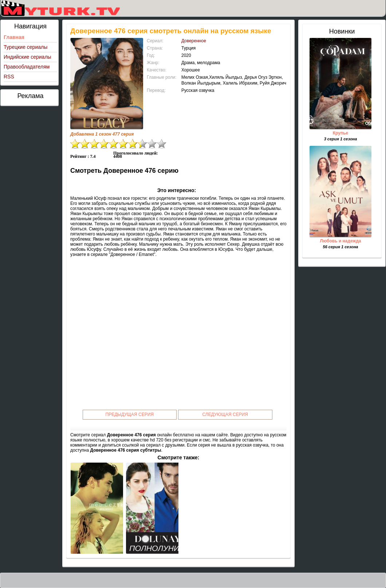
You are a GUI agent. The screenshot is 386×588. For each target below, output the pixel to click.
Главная (14, 37)
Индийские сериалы (27, 57)
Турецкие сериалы (25, 47)
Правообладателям (27, 67)
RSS (9, 77)
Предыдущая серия (130, 414)
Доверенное (194, 41)
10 (162, 144)
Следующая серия (225, 414)
